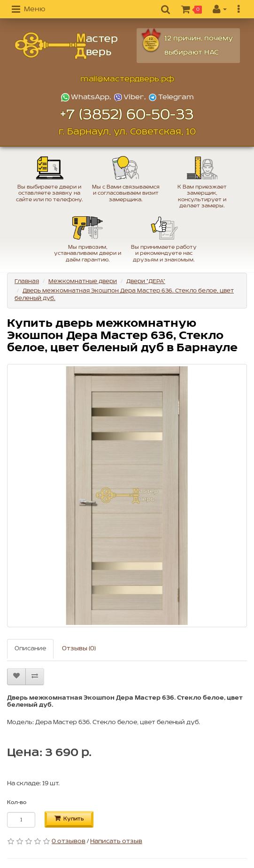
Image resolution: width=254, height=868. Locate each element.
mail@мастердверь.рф (127, 79)
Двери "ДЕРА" (146, 281)
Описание (30, 649)
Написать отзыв (116, 841)
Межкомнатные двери (83, 281)
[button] (28, 10)
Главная (27, 281)
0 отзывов (69, 841)
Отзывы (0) (79, 649)
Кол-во (17, 803)
